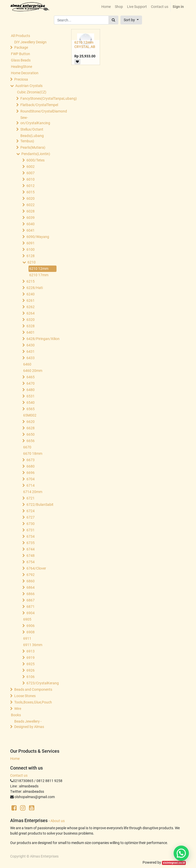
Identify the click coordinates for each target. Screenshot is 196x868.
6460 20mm (33, 371)
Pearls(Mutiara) (33, 147)
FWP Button (20, 54)
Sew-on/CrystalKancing (35, 120)
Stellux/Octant (32, 129)
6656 (31, 441)
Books (16, 715)
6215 (31, 281)
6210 (32, 262)
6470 (31, 383)
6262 (31, 307)
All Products (20, 36)
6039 (31, 218)
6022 (31, 205)
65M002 (30, 415)
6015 (31, 192)
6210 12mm (39, 269)
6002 (31, 167)
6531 (31, 396)
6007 (31, 173)
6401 (31, 332)
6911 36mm (33, 645)
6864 (31, 587)
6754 (31, 562)
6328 (31, 326)
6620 (31, 422)
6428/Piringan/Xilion (43, 339)
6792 (31, 575)
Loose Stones (25, 696)
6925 (31, 664)
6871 (31, 607)
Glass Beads (21, 60)
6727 (31, 517)
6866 (31, 594)
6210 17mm (39, 275)
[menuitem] (106, 7)
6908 (31, 632)
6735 (31, 543)
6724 (31, 511)
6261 (31, 300)
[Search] (113, 20)
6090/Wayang (38, 237)
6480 (31, 390)
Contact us (19, 775)
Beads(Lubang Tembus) (32, 138)
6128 (31, 256)
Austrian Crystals (29, 86)
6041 (31, 230)
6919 (31, 658)
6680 (31, 466)
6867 (31, 600)
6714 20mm (33, 492)
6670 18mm (33, 454)
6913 (31, 651)
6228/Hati (35, 288)
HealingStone (22, 67)
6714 (31, 485)
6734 (31, 536)
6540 (31, 402)
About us (58, 821)
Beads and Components (33, 689)
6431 (31, 351)
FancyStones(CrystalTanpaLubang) (39, 98)
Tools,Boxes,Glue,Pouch (33, 702)
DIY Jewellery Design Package (30, 45)
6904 (31, 613)
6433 (31, 358)
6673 (31, 460)
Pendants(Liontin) (36, 154)
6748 (31, 556)
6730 (31, 524)
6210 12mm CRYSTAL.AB (85, 45)
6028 (31, 211)
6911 (27, 638)
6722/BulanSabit (40, 505)
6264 (31, 313)
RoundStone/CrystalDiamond (39, 111)
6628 (31, 428)
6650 (31, 434)
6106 (31, 677)
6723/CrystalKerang (43, 683)
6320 (31, 320)
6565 (31, 409)
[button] (131, 20)
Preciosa (21, 79)
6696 (31, 473)
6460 (27, 364)
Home (15, 759)
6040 (31, 224)
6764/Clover (36, 568)
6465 (31, 377)
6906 (31, 626)
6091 (31, 243)
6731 (31, 530)
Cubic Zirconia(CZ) (32, 92)
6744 (31, 549)
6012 (31, 186)
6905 (27, 619)
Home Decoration (25, 73)
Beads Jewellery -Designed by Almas (29, 724)
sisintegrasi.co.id (174, 863)
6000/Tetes (36, 160)
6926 (31, 670)
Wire (18, 709)
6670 (27, 447)
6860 (31, 581)
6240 (31, 294)
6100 (31, 249)
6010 (31, 179)
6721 (31, 498)
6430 (31, 345)
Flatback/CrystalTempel (39, 105)
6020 (31, 198)
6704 (31, 479)
